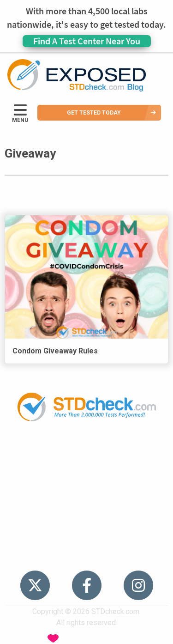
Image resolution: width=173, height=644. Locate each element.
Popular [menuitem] (87, 450)
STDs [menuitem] (86, 468)
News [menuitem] (86, 485)
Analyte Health (138, 638)
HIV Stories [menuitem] (86, 503)
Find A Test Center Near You (87, 41)
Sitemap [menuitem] (87, 539)
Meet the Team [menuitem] (86, 556)
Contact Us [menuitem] (87, 521)
